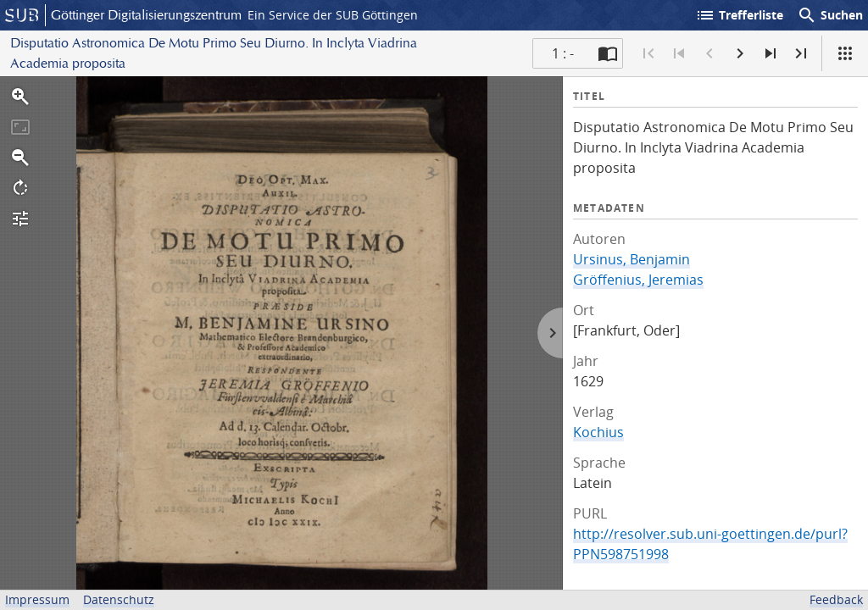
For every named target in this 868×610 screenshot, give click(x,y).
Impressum (37, 599)
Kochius (598, 432)
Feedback (836, 599)
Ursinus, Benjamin (632, 259)
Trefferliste (739, 15)
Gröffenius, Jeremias (638, 280)
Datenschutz (119, 599)
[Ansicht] (845, 53)
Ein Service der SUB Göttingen (333, 15)
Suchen (830, 15)
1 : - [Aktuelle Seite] (563, 53)
